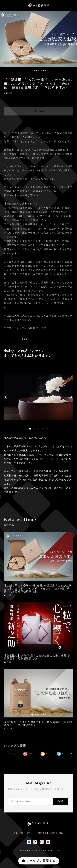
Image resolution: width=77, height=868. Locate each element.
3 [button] (36, 70)
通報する (26, 339)
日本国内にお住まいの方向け (38, 120)
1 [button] (32, 70)
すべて (12, 754)
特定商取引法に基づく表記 (51, 833)
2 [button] (34, 70)
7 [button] (46, 70)
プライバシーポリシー (24, 833)
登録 (61, 801)
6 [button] (43, 70)
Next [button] (72, 39)
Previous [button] (5, 39)
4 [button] (39, 70)
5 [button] (41, 70)
